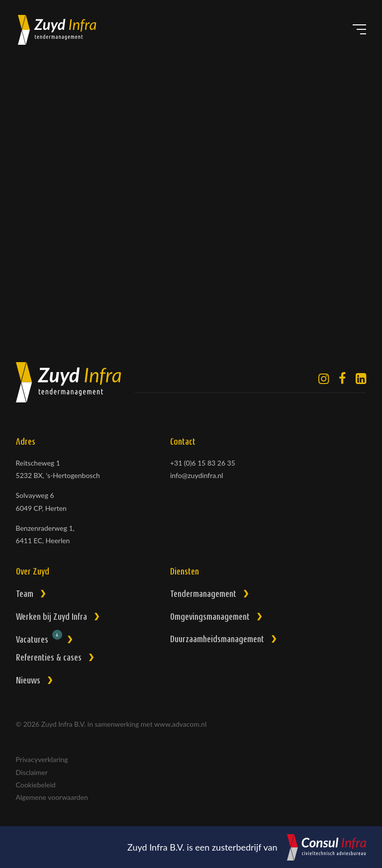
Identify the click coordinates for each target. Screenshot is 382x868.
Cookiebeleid (36, 785)
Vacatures (39, 638)
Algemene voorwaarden (52, 797)
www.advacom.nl (180, 724)
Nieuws (28, 681)
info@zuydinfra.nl (197, 475)
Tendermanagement (203, 595)
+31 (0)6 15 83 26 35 (203, 463)
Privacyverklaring (42, 759)
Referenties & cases (49, 658)
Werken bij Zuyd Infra (51, 618)
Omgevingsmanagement (210, 618)
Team (25, 595)
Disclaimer (32, 772)
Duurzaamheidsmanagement (217, 640)
